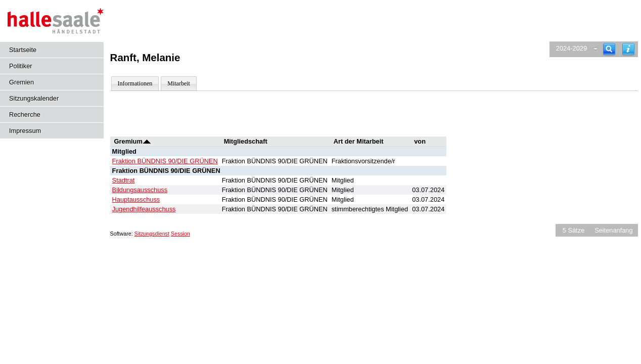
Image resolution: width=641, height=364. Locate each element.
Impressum (25, 131)
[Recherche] (609, 49)
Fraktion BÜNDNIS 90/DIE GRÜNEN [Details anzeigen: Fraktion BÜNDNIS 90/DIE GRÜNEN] (165, 161)
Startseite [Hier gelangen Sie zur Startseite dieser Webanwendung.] (23, 50)
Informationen (135, 83)
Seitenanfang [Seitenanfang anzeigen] (613, 230)
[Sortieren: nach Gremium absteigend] (147, 141)
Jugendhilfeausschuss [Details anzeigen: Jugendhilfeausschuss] (144, 209)
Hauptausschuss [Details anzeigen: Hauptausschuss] (136, 199)
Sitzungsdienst (152, 234)
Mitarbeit (179, 83)
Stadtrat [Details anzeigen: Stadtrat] (124, 180)
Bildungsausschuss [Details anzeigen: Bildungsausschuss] (140, 190)
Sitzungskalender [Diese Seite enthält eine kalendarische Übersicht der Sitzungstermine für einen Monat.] (34, 98)
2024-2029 (571, 48)
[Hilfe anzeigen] (628, 49)
